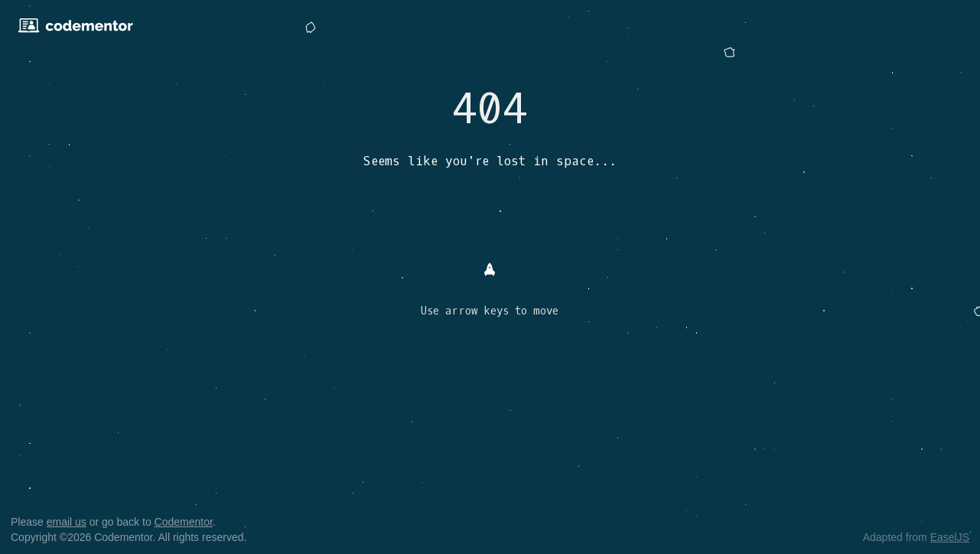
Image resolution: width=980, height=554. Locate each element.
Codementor (184, 522)
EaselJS (950, 537)
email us (67, 522)
